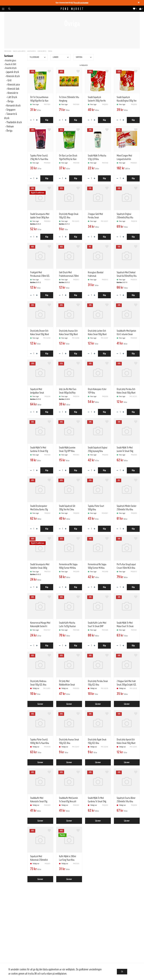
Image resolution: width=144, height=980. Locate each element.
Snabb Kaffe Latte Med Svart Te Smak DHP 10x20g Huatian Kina (97, 626)
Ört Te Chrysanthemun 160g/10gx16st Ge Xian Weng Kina (39, 101)
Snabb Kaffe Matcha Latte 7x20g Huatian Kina (67, 626)
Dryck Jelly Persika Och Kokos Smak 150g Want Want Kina (126, 393)
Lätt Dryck (12, 97)
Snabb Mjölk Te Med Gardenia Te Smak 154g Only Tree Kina (97, 801)
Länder (61, 57)
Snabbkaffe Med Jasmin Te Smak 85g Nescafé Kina (68, 801)
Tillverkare (38, 57)
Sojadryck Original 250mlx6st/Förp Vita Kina (125, 218)
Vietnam (10, 127)
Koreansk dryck (14, 106)
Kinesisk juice (14, 85)
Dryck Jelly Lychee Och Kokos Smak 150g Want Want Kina (97, 334)
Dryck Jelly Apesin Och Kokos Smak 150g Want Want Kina (126, 743)
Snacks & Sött (11, 64)
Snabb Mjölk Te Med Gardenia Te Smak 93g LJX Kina (39, 451)
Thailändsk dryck (14, 122)
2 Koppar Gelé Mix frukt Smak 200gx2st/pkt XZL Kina (127, 685)
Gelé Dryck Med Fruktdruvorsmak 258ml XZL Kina (69, 276)
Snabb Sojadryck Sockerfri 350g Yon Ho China (97, 101)
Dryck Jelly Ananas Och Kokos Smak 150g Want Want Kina (68, 334)
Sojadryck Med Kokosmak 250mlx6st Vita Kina (39, 860)
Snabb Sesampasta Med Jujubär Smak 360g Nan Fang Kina (40, 218)
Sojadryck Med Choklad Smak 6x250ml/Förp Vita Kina (127, 276)
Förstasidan (8, 51)
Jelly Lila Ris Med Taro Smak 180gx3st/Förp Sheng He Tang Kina (68, 393)
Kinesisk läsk (13, 89)
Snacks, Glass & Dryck (19, 51)
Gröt (10, 80)
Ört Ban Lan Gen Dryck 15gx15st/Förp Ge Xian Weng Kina (68, 159)
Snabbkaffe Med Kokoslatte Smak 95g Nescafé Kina (39, 801)
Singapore (11, 110)
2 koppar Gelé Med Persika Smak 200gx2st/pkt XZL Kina (97, 218)
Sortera (84, 57)
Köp (47, 120)
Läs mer (40, 704)
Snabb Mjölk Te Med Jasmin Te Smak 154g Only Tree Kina (125, 451)
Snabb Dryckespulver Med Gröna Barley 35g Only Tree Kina (39, 509)
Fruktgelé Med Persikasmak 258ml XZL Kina (40, 276)
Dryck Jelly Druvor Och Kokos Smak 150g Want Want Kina (40, 334)
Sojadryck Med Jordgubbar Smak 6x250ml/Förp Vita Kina (40, 393)
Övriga (50, 51)
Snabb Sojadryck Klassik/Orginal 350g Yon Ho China (127, 101)
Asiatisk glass (11, 60)
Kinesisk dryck (42, 51)
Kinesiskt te (13, 93)
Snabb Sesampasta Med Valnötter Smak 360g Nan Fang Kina (40, 568)
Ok (122, 972)
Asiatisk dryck (31, 51)
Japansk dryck (13, 72)
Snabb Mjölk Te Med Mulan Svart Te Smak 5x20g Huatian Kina (125, 626)
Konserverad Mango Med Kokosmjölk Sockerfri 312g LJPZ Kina (40, 626)
